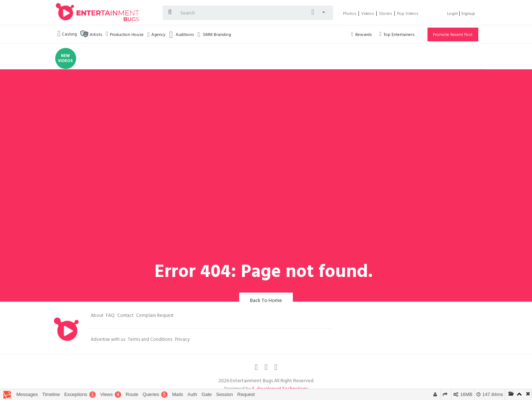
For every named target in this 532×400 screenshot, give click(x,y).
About (97, 316)
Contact (125, 316)
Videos (368, 14)
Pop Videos (408, 14)
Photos (350, 14)
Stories (386, 14)
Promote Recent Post (453, 35)
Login (453, 14)
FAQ (110, 316)
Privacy (182, 340)
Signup (468, 14)
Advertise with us (108, 340)
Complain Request (155, 316)
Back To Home (266, 301)
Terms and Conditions (150, 340)
